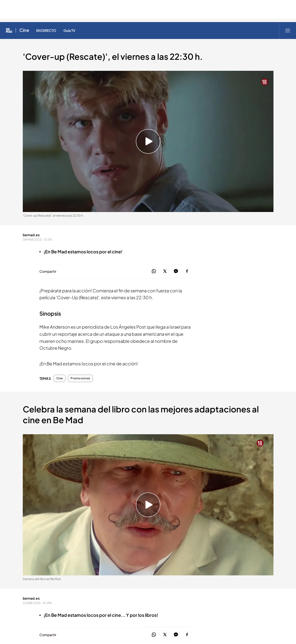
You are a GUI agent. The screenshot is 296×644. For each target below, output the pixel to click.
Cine (60, 378)
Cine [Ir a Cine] (24, 30)
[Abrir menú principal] (288, 30)
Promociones (80, 378)
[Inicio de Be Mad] (9, 30)
